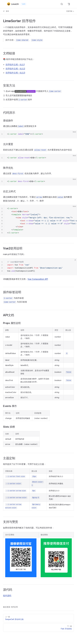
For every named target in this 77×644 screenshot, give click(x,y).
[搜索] (62, 4)
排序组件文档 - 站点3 (15, 73)
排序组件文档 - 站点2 (15, 69)
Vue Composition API (38, 279)
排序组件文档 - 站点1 (15, 65)
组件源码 (7, 596)
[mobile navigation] (69, 4)
